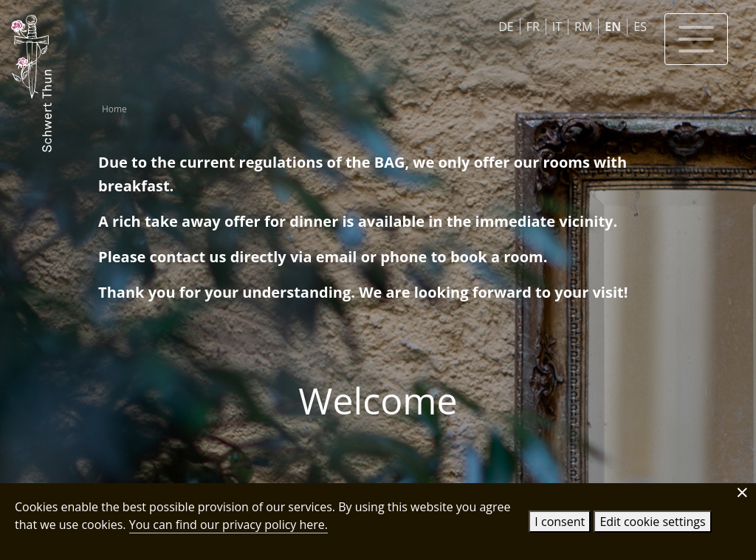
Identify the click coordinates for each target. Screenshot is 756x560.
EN (613, 27)
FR (533, 27)
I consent (560, 522)
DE (506, 27)
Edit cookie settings (652, 522)
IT (557, 27)
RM (583, 27)
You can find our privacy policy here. (228, 525)
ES (640, 27)
